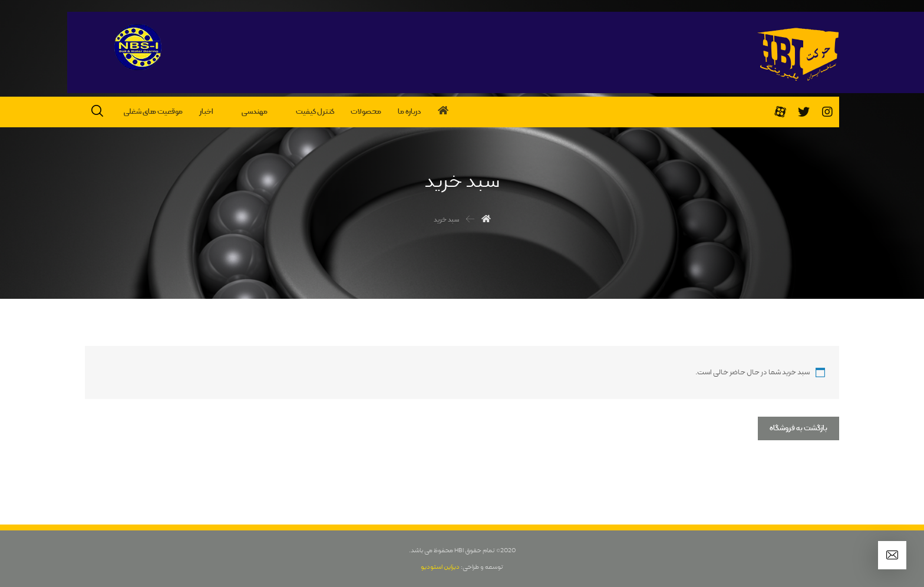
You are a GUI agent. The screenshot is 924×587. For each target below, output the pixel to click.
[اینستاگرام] (827, 112)
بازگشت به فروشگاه (798, 428)
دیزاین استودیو (440, 567)
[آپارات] (780, 112)
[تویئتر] (804, 112)
